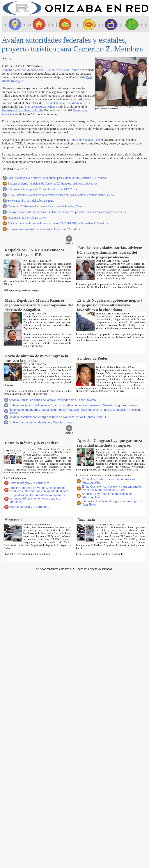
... (41, 290)
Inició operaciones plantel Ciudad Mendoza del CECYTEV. (43, 189)
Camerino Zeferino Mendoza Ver (22, 70)
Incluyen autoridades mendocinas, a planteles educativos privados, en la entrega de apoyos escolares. (67, 212)
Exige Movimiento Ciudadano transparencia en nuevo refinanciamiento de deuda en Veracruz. (38, 499)
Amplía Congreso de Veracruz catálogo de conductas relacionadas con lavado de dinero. (39, 490)
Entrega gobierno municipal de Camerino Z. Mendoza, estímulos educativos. (53, 184)
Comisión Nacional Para (85, 140)
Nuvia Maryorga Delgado (42, 107)
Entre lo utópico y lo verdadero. (30, 483)
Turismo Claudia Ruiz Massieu (62, 103)
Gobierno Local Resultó (64, 70)
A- (10, 59)
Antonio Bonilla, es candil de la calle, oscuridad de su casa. (53, 400)
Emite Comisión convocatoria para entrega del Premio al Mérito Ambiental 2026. (112, 488)
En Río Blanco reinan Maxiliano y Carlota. (41, 422)
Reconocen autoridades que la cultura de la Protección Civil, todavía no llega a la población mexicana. (76, 411)
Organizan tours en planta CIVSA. (28, 218)
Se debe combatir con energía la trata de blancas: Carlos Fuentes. (57, 417)
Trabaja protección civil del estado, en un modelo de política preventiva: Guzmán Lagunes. (73, 405)
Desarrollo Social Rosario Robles (23, 110)
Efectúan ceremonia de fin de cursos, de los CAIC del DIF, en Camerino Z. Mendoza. (58, 223)
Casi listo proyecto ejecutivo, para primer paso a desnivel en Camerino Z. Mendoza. (57, 178)
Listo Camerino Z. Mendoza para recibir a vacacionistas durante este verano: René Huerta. (61, 195)
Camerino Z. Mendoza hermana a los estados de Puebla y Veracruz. (47, 206)
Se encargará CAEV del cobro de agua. (31, 201)
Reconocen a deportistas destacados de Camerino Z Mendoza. (44, 229)
